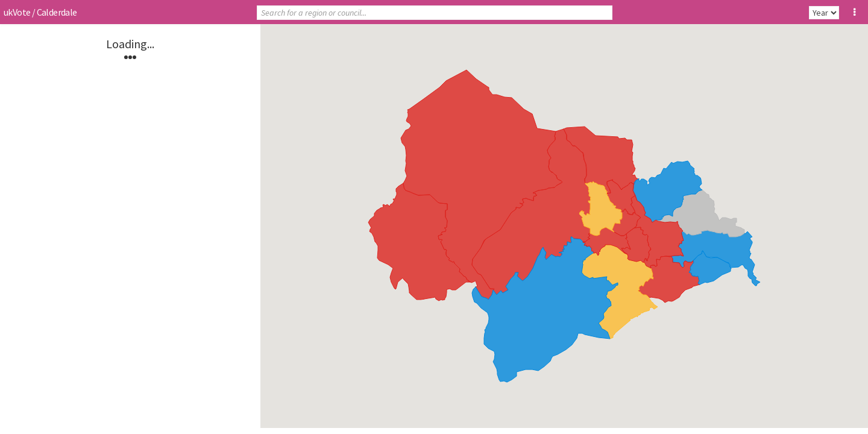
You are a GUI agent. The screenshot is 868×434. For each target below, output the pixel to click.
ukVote (17, 12)
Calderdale (57, 12)
